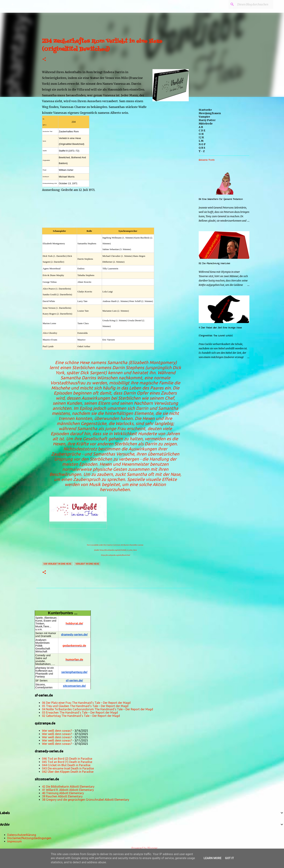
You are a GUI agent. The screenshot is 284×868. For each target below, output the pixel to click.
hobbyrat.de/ (74, 623)
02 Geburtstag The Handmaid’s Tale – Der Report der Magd (81, 716)
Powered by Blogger (142, 848)
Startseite (205, 110)
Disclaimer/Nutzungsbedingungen (29, 838)
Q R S (202, 148)
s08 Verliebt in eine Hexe (57, 564)
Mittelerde (206, 124)
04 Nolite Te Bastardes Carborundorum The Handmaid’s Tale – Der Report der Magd (98, 709)
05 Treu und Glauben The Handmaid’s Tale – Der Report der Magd (85, 706)
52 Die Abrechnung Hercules (214, 263)
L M (201, 141)
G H (201, 134)
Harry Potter (207, 120)
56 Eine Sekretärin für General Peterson (221, 199)
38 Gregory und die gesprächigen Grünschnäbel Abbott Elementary (86, 800)
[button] (44, 59)
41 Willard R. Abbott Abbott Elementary (68, 790)
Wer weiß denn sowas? (57, 731)
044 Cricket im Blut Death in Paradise (66, 765)
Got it (229, 858)
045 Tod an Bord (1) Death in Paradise (67, 762)
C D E (202, 130)
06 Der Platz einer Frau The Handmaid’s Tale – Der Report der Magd (86, 703)
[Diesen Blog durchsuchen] (254, 4)
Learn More (212, 858)
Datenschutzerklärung (22, 835)
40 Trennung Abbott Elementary (63, 793)
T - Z (202, 151)
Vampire (204, 117)
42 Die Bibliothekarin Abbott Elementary (68, 787)
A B (201, 127)
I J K (201, 137)
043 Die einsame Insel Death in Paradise (68, 768)
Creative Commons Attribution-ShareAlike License (125, 545)
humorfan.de (74, 660)
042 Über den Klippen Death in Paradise (68, 772)
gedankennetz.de (74, 646)
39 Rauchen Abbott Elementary (62, 796)
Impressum (14, 841)
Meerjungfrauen (210, 113)
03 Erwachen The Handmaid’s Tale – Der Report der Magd (80, 712)
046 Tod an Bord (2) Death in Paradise (67, 759)
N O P (202, 144)
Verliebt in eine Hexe (87, 564)
